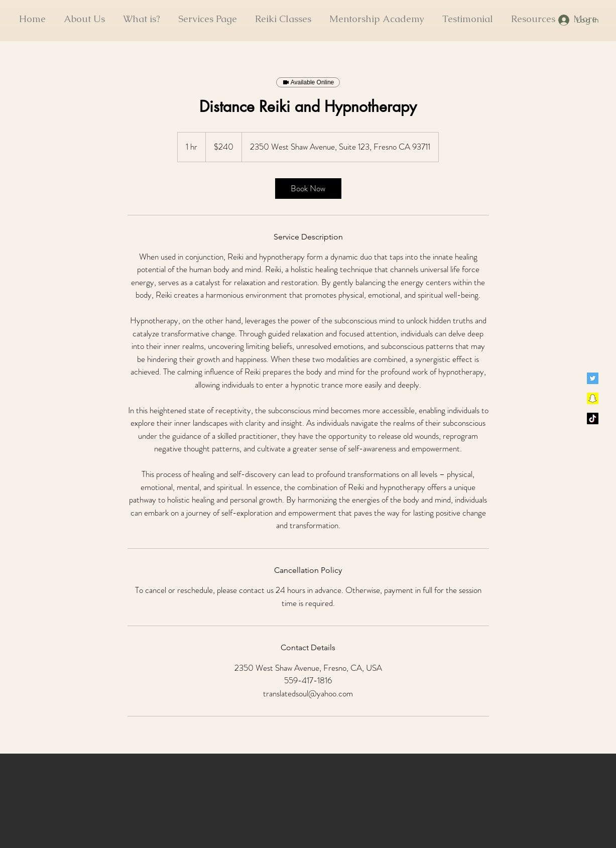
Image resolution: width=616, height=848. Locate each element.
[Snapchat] (593, 398)
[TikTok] (593, 418)
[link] (308, 189)
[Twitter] (593, 378)
